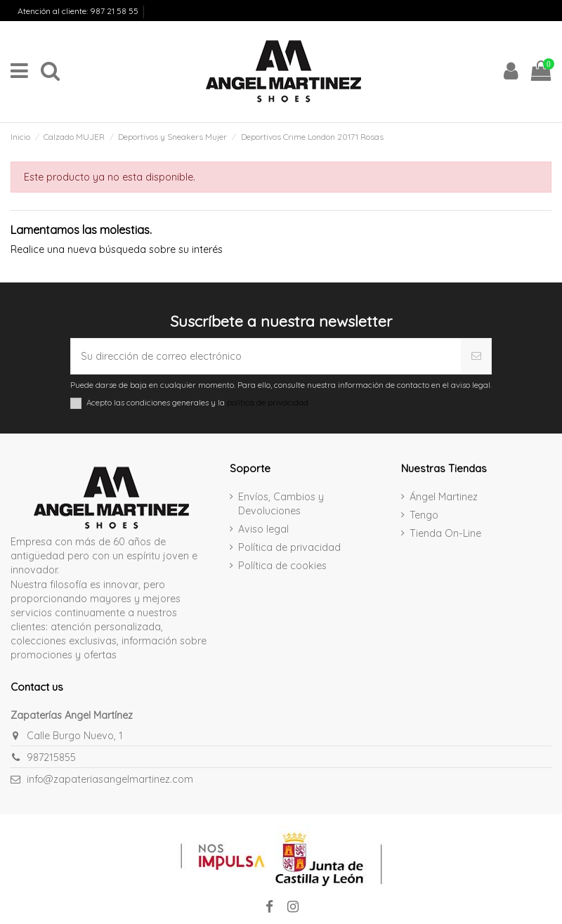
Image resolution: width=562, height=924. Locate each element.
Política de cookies (282, 566)
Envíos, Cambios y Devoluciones (70, 24)
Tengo (424, 515)
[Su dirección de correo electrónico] (266, 356)
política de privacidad (268, 402)
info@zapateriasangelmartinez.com (110, 779)
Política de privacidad (289, 547)
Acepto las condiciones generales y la (197, 403)
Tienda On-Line (445, 533)
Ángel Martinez (444, 497)
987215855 (51, 757)
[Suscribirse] (476, 356)
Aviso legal (263, 529)
